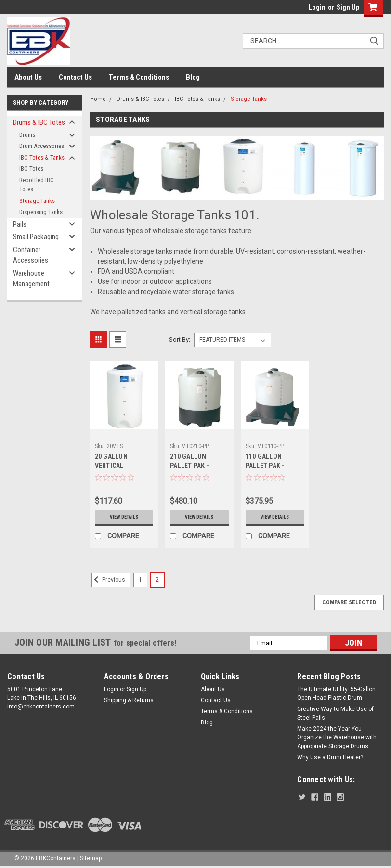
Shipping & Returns (129, 700)
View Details (124, 517)
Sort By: (180, 340)
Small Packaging (36, 237)
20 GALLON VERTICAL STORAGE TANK (118, 466)
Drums (27, 135)
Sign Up (348, 7)
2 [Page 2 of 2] (157, 580)
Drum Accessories (42, 146)
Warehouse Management (31, 279)
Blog (193, 77)
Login (317, 7)
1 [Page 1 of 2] (140, 580)
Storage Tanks (37, 201)
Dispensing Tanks (41, 212)
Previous (108, 580)
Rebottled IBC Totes (37, 185)
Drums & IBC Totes (39, 122)
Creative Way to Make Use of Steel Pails (335, 713)
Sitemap (91, 858)
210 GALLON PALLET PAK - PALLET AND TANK (197, 466)
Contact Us (75, 77)
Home (98, 99)
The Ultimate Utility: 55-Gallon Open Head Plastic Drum (336, 694)
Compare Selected (349, 602)
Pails (20, 224)
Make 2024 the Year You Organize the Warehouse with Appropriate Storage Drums (337, 737)
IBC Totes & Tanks (42, 157)
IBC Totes (31, 168)
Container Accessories (31, 255)
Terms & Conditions (139, 77)
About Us (28, 77)
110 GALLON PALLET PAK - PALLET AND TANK (272, 466)
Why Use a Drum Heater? (330, 757)
